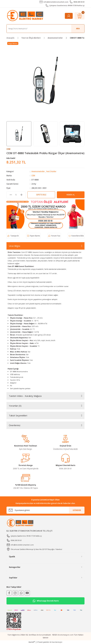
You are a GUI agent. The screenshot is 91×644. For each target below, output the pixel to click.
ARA (78, 28)
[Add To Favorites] (76, 236)
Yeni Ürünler (51, 171)
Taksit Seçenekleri (18, 415)
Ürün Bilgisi (14, 246)
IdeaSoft (32, 642)
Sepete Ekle (41, 195)
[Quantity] (16, 195)
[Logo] (26, 16)
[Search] (45, 29)
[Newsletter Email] (45, 510)
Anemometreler (38, 171)
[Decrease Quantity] (11, 195)
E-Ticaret (40, 642)
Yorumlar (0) (15, 406)
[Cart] (79, 16)
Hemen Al (71, 195)
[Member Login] (69, 16)
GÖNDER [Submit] (77, 510)
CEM (33, 175)
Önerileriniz (15, 425)
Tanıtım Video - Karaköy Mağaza (25, 396)
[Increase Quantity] (21, 195)
